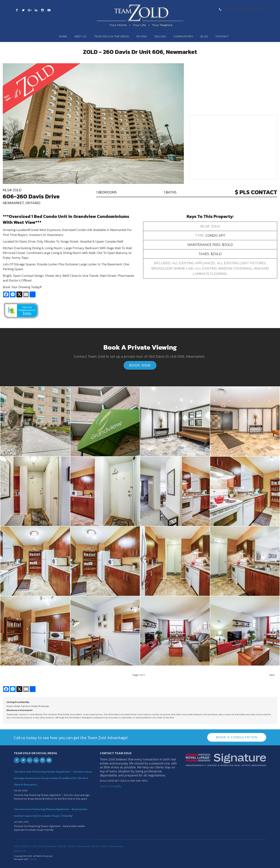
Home (63, 36)
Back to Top (20, 851)
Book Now (140, 365)
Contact (222, 36)
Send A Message (109, 786)
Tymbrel (33, 859)
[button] (35, 421)
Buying (142, 36)
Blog (204, 36)
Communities (183, 36)
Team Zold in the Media (112, 36)
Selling (160, 36)
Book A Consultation (237, 737)
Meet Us (80, 36)
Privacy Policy (116, 846)
